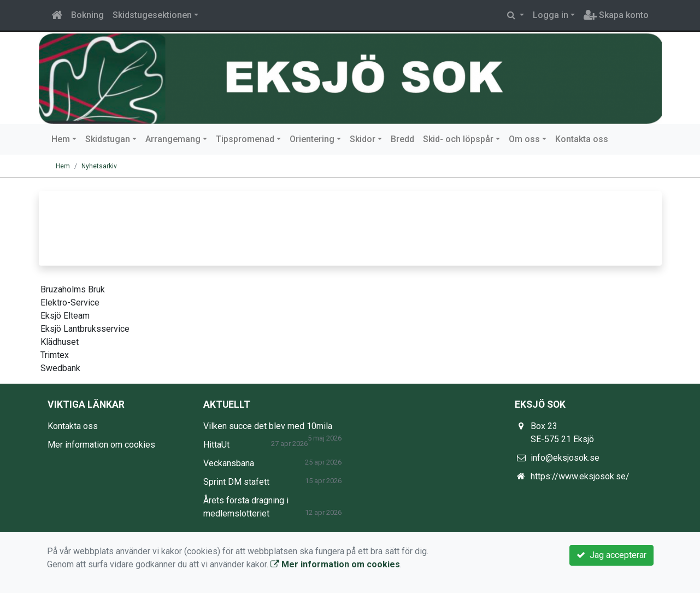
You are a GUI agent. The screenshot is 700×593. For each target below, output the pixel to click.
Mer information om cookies (101, 445)
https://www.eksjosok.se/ (580, 476)
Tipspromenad (245, 139)
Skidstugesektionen (152, 15)
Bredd (402, 139)
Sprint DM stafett (236, 482)
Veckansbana (229, 463)
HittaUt (216, 445)
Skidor (363, 139)
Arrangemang (173, 139)
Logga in (551, 15)
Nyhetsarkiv (99, 166)
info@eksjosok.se (565, 458)
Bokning (87, 15)
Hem (61, 139)
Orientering (312, 139)
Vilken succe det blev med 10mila (268, 426)
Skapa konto (616, 15)
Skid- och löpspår (458, 139)
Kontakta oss (582, 139)
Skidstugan (108, 139)
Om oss (524, 139)
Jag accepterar (611, 555)
